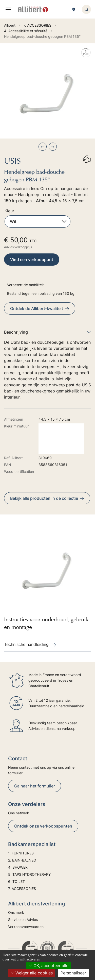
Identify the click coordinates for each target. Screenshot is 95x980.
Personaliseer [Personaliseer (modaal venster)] (73, 973)
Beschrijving (48, 332)
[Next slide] (53, 147)
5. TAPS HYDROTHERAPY (29, 874)
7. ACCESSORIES (22, 889)
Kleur (9, 211)
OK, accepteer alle (49, 966)
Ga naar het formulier (35, 786)
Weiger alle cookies (32, 973)
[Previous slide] (43, 147)
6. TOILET (16, 881)
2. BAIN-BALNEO (22, 860)
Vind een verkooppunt (32, 260)
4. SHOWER (18, 867)
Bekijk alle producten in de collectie (47, 498)
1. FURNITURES (21, 853)
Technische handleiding (30, 644)
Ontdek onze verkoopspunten (43, 826)
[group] (48, 91)
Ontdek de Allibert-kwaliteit (40, 308)
